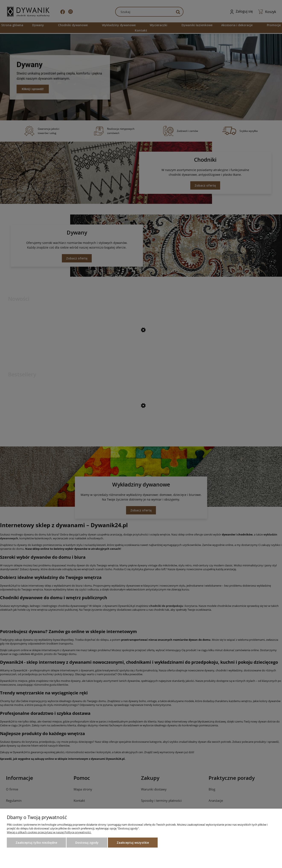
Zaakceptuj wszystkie (133, 843)
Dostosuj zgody (87, 843)
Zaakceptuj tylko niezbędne (36, 843)
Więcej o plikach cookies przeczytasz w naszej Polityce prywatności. (49, 832)
